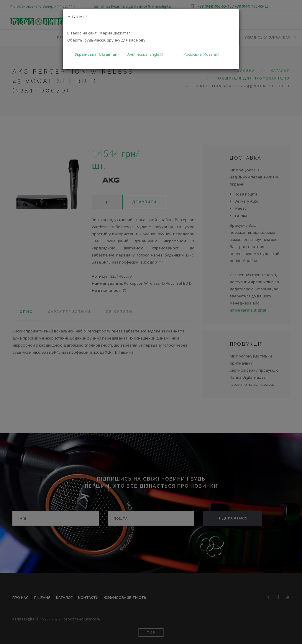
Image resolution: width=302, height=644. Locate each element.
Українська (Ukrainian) (97, 54)
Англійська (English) (145, 54)
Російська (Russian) (201, 54)
